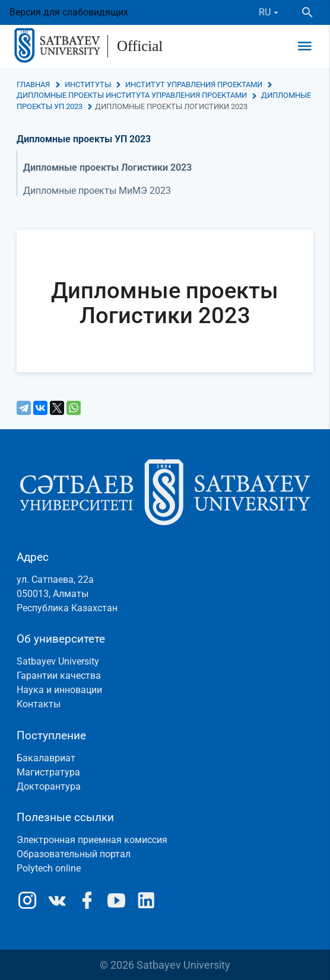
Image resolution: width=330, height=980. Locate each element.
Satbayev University (58, 661)
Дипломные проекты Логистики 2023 (107, 167)
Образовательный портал (74, 854)
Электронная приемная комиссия (92, 840)
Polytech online (49, 868)
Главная (33, 84)
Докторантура (49, 786)
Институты (88, 84)
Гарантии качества (59, 676)
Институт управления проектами (194, 84)
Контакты (39, 704)
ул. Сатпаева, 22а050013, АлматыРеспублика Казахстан (67, 594)
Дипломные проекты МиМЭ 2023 (97, 191)
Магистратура (48, 772)
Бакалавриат (46, 758)
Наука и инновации (59, 690)
